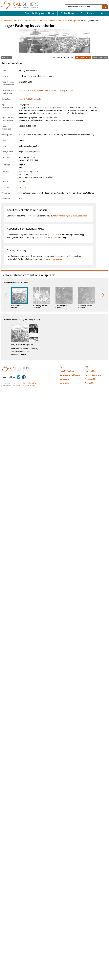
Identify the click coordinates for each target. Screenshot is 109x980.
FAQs (87, 367)
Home (62, 367)
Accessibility (90, 379)
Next (103, 295)
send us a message (54, 259)
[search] (105, 7)
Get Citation (7, 57)
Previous (6, 295)
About (104, 13)
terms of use (51, 238)
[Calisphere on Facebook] (24, 377)
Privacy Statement (93, 375)
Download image (100, 57)
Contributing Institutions (39, 13)
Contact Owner (83, 57)
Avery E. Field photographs (69, 21)
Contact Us (90, 383)
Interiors (22, 187)
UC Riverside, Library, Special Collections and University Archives (29, 21)
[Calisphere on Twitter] (19, 377)
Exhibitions (87, 13)
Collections (67, 13)
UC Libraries (31, 383)
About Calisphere (67, 371)
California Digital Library (25, 386)
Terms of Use (91, 371)
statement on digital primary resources (70, 216)
